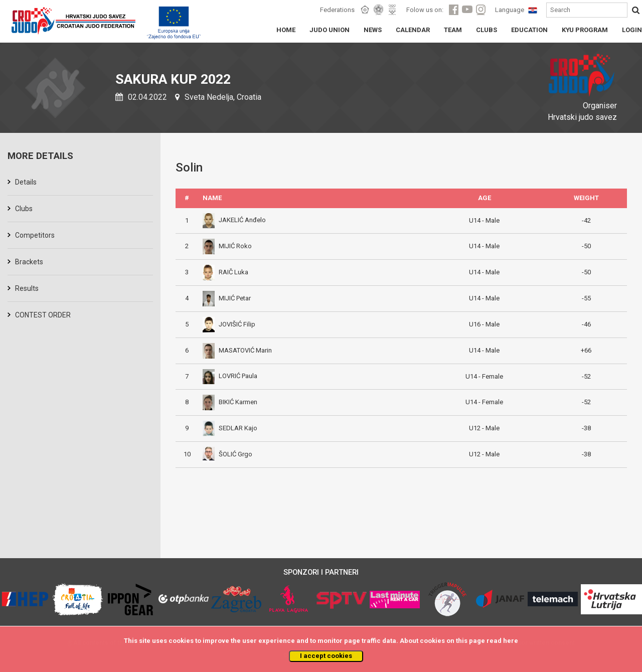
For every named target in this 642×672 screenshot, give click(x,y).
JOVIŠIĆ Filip (229, 324)
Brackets (29, 262)
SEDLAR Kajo (230, 428)
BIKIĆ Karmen (230, 402)
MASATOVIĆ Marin (237, 350)
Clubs (24, 209)
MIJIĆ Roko (227, 246)
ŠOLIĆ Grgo (227, 454)
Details (26, 182)
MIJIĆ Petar (227, 298)
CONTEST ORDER (43, 315)
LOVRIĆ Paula (230, 376)
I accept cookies (326, 656)
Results (27, 288)
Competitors (35, 235)
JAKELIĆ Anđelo (234, 220)
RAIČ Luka (225, 272)
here (511, 641)
